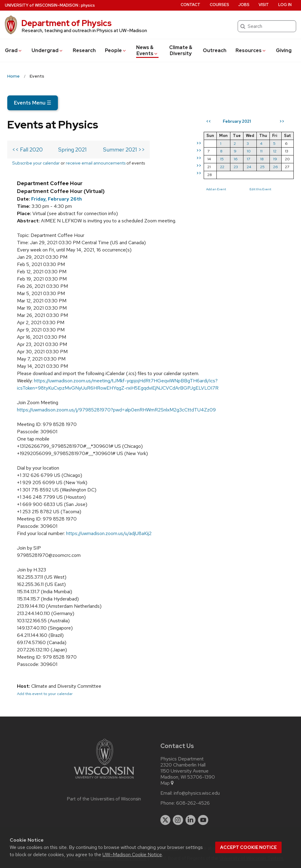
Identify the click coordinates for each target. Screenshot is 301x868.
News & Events (147, 50)
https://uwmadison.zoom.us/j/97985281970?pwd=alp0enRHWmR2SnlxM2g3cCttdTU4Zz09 (116, 410)
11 (261, 151)
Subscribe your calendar (36, 163)
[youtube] (203, 820)
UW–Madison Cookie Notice (132, 855)
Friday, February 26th (57, 199)
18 (262, 159)
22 (222, 167)
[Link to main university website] (104, 780)
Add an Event (216, 189)
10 (249, 151)
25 (262, 167)
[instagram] (178, 820)
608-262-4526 (193, 803)
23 (236, 167)
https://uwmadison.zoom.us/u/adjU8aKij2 (109, 533)
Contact (191, 5)
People (116, 50)
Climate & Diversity (181, 50)
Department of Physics (66, 23)
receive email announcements (96, 163)
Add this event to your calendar (45, 694)
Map (167, 783)
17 (248, 159)
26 (276, 167)
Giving (284, 50)
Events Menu (33, 103)
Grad (14, 50)
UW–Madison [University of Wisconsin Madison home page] (42, 5)
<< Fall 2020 (27, 150)
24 (249, 167)
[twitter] (166, 820)
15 (222, 159)
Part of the (104, 799)
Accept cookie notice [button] (248, 847)
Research (84, 50)
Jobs (244, 5)
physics (88, 5)
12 (275, 151)
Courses (219, 5)
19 (275, 159)
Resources (251, 50)
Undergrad (47, 50)
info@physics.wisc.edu (197, 793)
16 (236, 159)
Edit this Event (260, 189)
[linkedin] (191, 820)
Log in (285, 5)
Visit (264, 5)
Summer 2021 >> (124, 150)
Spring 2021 (72, 150)
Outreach (215, 50)
